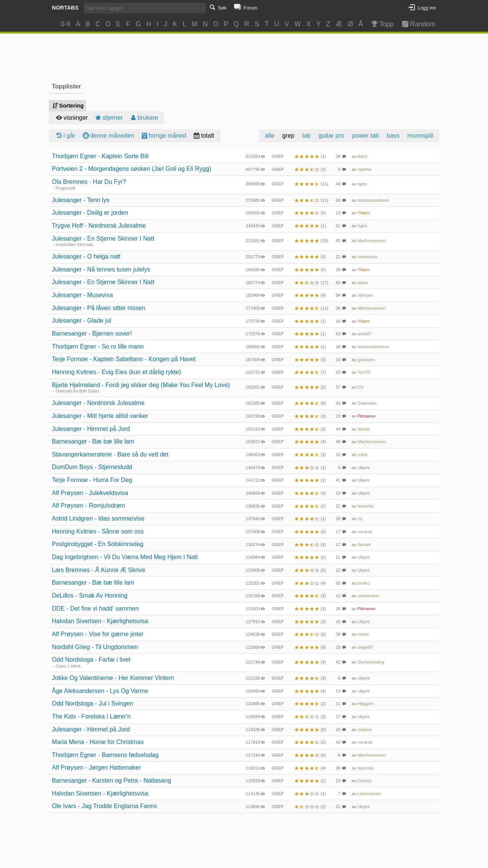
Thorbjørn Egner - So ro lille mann (98, 346)
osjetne (364, 169)
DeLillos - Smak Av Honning (90, 596)
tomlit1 (364, 583)
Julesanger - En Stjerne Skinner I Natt (103, 239)
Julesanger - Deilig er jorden (90, 213)
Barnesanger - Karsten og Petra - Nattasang (112, 780)
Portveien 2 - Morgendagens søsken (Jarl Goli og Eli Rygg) (132, 169)
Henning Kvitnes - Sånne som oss (98, 531)
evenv (363, 634)
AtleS (362, 156)
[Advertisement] (244, 57)
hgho (362, 184)
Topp (382, 24)
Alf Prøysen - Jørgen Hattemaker (96, 768)
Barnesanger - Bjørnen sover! (92, 334)
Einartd (364, 781)
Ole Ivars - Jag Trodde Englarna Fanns (104, 806)
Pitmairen (367, 416)
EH (361, 387)
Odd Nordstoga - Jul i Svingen (92, 703)
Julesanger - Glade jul (82, 321)
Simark (364, 545)
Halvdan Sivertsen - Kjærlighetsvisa (100, 621)
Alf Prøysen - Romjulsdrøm (88, 506)
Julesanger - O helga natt (86, 256)
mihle (363, 455)
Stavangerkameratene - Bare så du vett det (110, 454)
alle (270, 136)
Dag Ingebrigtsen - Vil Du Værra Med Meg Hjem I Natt (125, 557)
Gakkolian (367, 403)
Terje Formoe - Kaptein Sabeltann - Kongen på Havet (124, 359)
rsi (360, 519)
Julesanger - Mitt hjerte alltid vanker (100, 416)
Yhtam (364, 213)
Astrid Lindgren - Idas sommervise (98, 518)
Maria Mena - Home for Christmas (98, 742)
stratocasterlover (373, 200)
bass (393, 136)
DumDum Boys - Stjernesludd (92, 467)
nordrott (365, 532)
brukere (144, 118)
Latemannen (369, 794)
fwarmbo (366, 506)
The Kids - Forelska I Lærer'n (91, 716)
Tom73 (364, 372)
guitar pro (331, 136)
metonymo (368, 257)
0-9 (65, 24)
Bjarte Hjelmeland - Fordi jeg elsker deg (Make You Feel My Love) (141, 385)
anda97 (365, 334)
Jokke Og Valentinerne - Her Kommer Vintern (113, 678)
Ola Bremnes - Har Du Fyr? (89, 182)
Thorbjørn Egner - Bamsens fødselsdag (105, 755)
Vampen (365, 295)
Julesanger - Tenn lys (81, 200)
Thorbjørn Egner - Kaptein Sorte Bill (100, 156)
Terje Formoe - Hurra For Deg (92, 480)
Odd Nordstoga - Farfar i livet (91, 660)
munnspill (420, 136)
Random (415, 24)
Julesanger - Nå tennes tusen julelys (101, 269)
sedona (365, 730)
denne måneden (108, 136)
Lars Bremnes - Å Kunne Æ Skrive (99, 570)
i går (65, 136)
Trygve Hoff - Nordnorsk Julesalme (99, 226)
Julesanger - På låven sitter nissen (99, 308)
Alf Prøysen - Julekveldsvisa (90, 493)
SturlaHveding (371, 662)
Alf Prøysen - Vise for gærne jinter (98, 634)
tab (307, 136)
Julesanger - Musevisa (82, 295)
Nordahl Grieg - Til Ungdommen (95, 647)
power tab (365, 136)
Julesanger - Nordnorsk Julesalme (98, 403)
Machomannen (372, 241)
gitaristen (366, 360)
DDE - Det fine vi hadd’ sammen (95, 608)
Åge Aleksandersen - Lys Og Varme (100, 691)
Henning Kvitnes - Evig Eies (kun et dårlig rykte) (116, 372)
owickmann (368, 596)
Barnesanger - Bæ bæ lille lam (93, 441)
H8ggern (366, 704)
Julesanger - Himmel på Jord (91, 429)
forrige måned (163, 136)
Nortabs (65, 8)
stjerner (108, 118)
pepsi (363, 283)
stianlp (364, 429)
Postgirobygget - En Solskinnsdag (98, 544)
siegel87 (366, 647)
